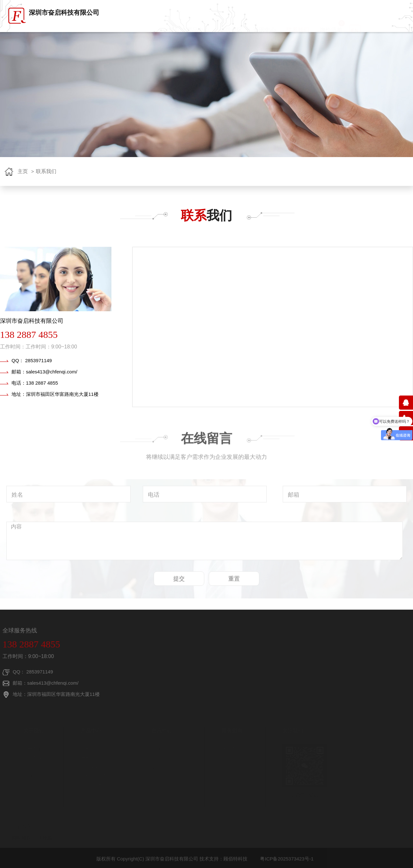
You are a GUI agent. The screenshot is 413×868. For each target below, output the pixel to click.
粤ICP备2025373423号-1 (287, 861)
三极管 (86, 758)
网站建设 (20, 838)
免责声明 (229, 749)
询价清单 (332, 33)
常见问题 (159, 767)
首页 (174, 36)
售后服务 (229, 758)
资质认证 (31, 767)
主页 (23, 171)
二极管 (86, 749)
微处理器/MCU (94, 776)
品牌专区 (231, 36)
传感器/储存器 (94, 785)
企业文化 (31, 758)
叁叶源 (43, 838)
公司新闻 (159, 749)
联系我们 (298, 36)
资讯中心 (264, 36)
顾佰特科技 (235, 861)
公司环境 (31, 776)
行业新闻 (159, 758)
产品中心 (198, 36)
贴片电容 (88, 767)
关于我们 (31, 749)
